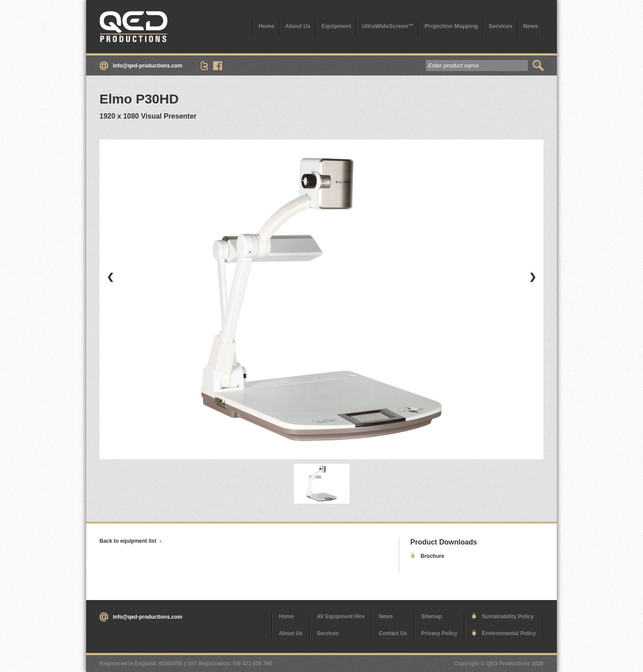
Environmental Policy (509, 633)
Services (501, 26)
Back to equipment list (128, 541)
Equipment (336, 26)
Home (266, 26)
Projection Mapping (451, 26)
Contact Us (393, 633)
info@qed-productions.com (147, 66)
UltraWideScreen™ (388, 26)
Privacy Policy (439, 633)
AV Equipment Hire (341, 616)
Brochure (432, 556)
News (531, 26)
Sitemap (432, 616)
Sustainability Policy (508, 616)
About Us (298, 26)
